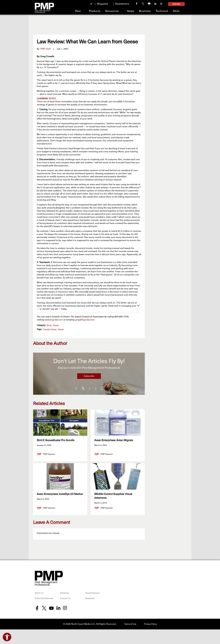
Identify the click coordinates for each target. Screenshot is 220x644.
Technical (162, 11)
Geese (56, 325)
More (176, 11)
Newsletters (122, 4)
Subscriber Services (44, 601)
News (131, 11)
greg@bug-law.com (85, 320)
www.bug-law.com (54, 320)
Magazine (103, 4)
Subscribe (176, 4)
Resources (112, 11)
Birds (49, 325)
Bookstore (90, 601)
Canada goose (50, 330)
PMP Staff (45, 49)
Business (145, 11)
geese (61, 330)
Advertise (64, 596)
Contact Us (65, 601)
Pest (78, 11)
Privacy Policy (151, 626)
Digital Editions (93, 596)
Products (95, 11)
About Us (39, 596)
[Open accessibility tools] (7, 637)
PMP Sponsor (49, 454)
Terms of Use (129, 626)
